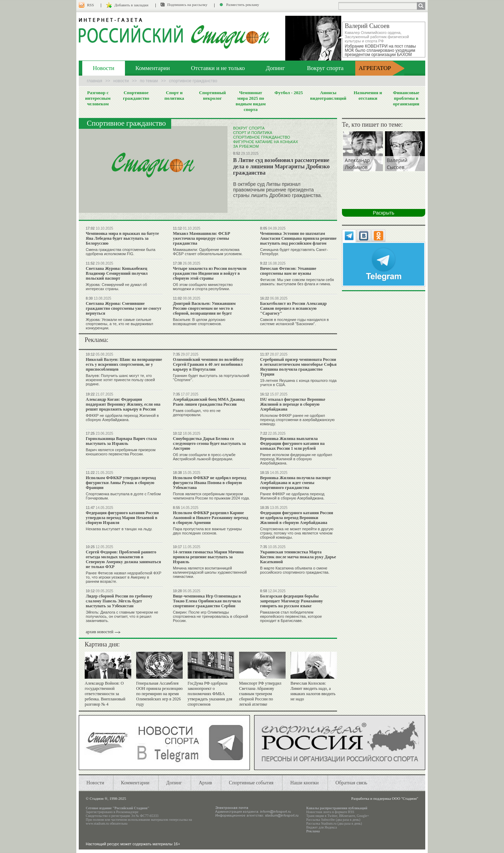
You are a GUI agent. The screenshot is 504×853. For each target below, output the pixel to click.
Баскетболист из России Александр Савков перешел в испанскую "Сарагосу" (293, 308)
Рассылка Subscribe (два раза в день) (333, 820)
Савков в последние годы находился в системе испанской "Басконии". (294, 322)
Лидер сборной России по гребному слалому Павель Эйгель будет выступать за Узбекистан (119, 601)
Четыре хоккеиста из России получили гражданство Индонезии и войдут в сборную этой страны (210, 273)
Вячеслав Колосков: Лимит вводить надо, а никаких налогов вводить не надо (313, 691)
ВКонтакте (347, 816)
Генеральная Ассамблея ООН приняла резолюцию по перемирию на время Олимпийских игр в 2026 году (159, 694)
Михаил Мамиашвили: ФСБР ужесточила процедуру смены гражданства (202, 238)
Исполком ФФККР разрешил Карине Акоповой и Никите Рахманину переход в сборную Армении (211, 518)
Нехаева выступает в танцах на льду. (119, 529)
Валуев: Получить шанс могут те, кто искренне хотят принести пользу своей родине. (120, 380)
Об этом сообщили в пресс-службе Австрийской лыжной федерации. (204, 457)
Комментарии (153, 68)
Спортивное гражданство (136, 95)
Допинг (275, 68)
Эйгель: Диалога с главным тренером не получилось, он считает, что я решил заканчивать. (122, 616)
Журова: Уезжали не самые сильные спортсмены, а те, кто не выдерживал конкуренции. (119, 324)
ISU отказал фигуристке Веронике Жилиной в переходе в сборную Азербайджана (293, 404)
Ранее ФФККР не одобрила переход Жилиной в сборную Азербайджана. (292, 496)
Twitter (332, 816)
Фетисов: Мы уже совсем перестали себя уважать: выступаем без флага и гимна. (297, 282)
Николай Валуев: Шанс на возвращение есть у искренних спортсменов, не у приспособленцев (124, 364)
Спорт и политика (174, 95)
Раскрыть (383, 213)
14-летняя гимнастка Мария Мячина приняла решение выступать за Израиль (208, 557)
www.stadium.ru (97, 823)
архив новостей (100, 632)
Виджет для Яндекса (322, 827)
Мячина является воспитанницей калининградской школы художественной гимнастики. (210, 572)
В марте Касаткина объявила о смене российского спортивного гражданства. (295, 570)
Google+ (363, 816)
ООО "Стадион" (405, 798)
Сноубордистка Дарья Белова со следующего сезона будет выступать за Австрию (209, 443)
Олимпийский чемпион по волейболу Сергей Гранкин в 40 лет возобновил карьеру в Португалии (208, 364)
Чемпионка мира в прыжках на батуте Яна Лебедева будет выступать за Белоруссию (122, 238)
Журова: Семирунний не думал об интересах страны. (116, 287)
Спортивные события (251, 783)
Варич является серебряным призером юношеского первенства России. (121, 452)
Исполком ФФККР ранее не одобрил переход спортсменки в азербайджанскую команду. (297, 420)
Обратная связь (352, 783)
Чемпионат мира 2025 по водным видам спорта (251, 101)
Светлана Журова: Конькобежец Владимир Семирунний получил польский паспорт (117, 273)
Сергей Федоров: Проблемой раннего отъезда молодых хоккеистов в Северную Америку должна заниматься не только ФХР (123, 559)
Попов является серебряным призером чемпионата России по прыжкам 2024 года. (211, 496)
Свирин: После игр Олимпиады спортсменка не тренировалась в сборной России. (211, 616)
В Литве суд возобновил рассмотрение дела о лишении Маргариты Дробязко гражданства (281, 166)
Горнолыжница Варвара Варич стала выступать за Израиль (121, 441)
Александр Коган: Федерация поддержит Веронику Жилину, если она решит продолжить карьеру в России (123, 404)
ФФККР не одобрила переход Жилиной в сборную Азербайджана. (122, 418)
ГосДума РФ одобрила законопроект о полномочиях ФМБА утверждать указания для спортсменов (210, 694)
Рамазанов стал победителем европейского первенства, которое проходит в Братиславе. (291, 616)
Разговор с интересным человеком (98, 98)
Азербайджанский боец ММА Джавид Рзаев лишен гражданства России (209, 402)
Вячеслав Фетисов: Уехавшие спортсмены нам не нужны (288, 271)
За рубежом (246, 146)
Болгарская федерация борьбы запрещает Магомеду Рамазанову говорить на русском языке (292, 601)
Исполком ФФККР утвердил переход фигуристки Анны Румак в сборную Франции (121, 483)
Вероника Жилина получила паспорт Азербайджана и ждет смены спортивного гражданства (295, 483)
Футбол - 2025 (289, 93)
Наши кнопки (304, 783)
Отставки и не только (218, 68)
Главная (94, 81)
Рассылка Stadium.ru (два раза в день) (334, 823)
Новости (104, 68)
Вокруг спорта (325, 68)
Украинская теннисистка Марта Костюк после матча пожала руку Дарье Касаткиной (298, 557)
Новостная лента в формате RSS (330, 812)
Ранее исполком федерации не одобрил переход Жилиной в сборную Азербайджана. (296, 459)
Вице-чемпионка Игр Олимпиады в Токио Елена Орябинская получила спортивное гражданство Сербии (207, 601)
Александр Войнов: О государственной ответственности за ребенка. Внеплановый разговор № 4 (105, 694)
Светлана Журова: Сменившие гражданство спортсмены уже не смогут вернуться (124, 308)
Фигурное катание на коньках (266, 142)
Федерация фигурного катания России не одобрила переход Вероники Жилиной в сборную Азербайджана (297, 518)
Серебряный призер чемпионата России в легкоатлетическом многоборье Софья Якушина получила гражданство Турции (298, 367)
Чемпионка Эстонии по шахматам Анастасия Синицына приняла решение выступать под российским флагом (298, 238)
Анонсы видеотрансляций (328, 95)
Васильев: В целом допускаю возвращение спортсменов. (199, 322)
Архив (205, 783)
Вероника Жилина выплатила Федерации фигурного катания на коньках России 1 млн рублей (292, 443)
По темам (149, 81)
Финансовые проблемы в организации (406, 98)
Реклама (313, 831)
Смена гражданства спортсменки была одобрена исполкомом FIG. (121, 252)
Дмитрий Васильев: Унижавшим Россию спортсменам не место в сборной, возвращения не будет (204, 308)
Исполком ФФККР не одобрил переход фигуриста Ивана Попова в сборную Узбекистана (210, 483)
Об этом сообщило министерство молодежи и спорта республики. (203, 287)
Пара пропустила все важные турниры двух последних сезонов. (207, 531)
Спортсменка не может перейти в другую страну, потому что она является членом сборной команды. (297, 533)
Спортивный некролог (212, 95)
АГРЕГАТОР (375, 68)
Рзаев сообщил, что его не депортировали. (197, 413)
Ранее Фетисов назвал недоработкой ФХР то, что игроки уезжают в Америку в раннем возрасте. (124, 577)
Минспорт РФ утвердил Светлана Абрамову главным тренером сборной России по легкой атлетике (260, 694)
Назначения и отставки (368, 95)
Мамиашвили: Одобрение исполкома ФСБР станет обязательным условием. (208, 252)
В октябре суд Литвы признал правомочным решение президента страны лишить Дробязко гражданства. (278, 190)
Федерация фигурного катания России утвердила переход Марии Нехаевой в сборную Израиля (122, 518)
